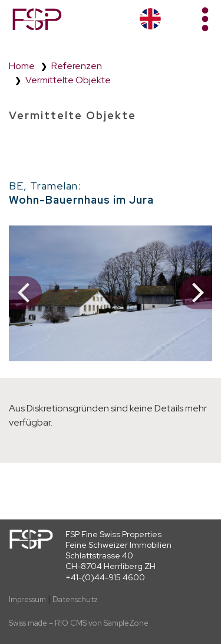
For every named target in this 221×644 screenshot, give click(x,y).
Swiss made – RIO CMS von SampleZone (79, 623)
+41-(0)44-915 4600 (105, 577)
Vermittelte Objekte (68, 80)
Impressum (27, 599)
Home (22, 66)
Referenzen (77, 66)
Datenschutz (75, 599)
